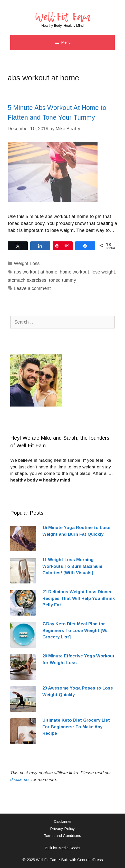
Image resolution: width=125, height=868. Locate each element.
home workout (74, 272)
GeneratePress (90, 860)
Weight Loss (27, 263)
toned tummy (62, 280)
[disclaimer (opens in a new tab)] (20, 780)
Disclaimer (63, 821)
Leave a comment (32, 288)
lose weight (103, 272)
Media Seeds (69, 848)
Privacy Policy (62, 829)
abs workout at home (36, 272)
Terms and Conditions (62, 836)
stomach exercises (27, 280)
